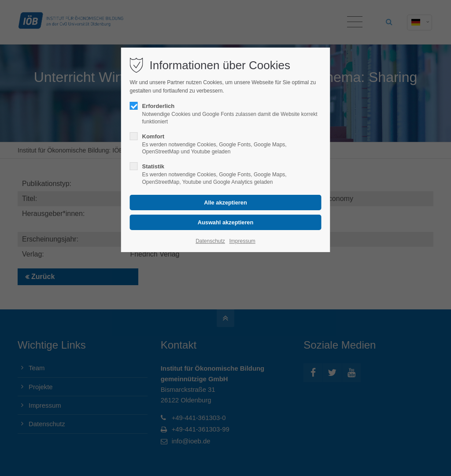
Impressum (242, 241)
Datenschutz (210, 241)
